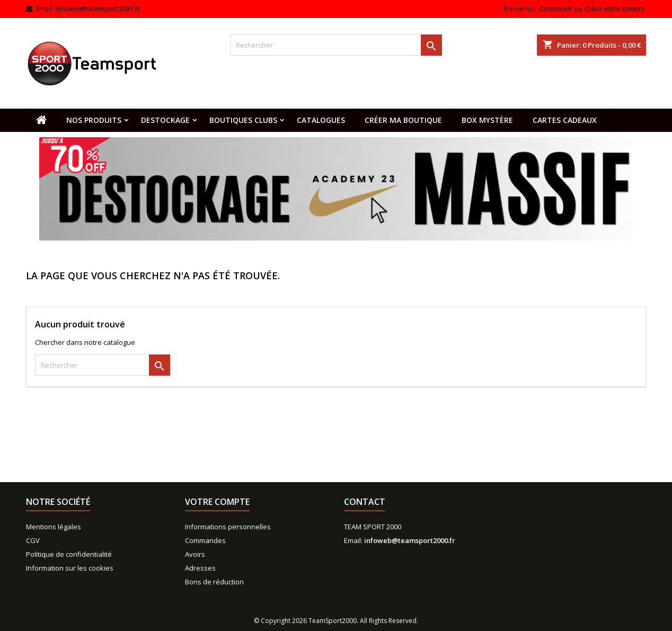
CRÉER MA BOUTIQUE (403, 120)
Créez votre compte (615, 9)
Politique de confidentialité (69, 554)
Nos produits (94, 120)
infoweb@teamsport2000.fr (98, 9)
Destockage (165, 120)
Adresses (200, 568)
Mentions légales (54, 527)
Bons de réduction (214, 582)
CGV (33, 540)
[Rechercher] (336, 45)
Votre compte (217, 502)
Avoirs (195, 554)
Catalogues (321, 120)
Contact (365, 502)
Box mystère (487, 120)
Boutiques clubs (243, 120)
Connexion (555, 9)
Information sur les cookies (70, 568)
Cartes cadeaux (565, 120)
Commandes (205, 540)
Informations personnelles (228, 527)
